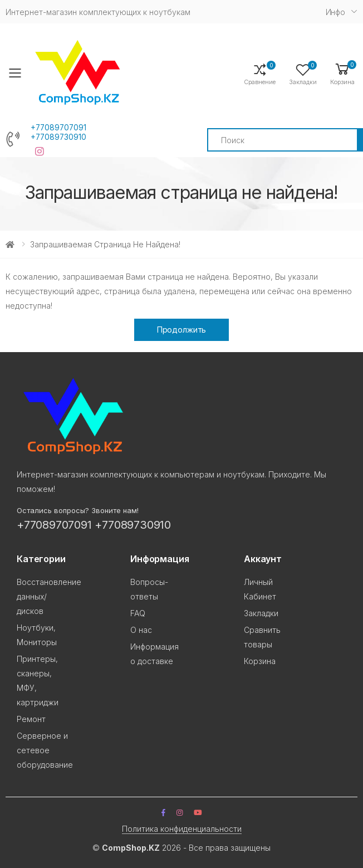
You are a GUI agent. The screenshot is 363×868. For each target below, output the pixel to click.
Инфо (335, 12)
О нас (141, 630)
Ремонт (31, 719)
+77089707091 (58, 128)
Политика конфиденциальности (182, 829)
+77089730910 (58, 137)
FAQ (138, 613)
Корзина (260, 661)
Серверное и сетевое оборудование (45, 750)
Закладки (261, 613)
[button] (342, 73)
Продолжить (182, 330)
